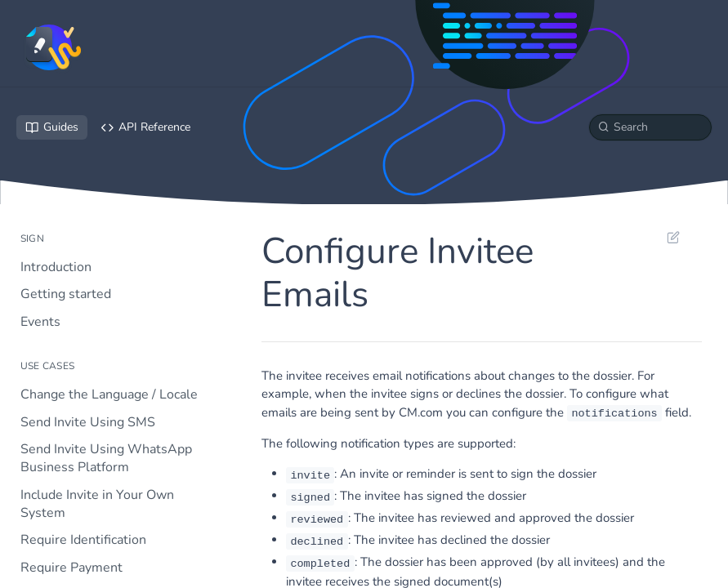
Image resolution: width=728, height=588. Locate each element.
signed (310, 497)
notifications (614, 414)
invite (310, 475)
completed (320, 563)
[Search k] (650, 127)
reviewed (317, 519)
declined (317, 541)
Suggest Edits (673, 237)
